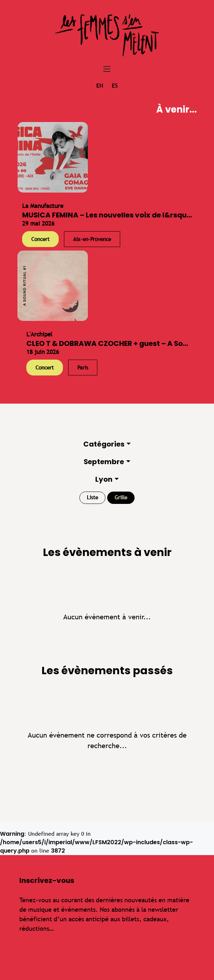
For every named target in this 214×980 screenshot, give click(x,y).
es (115, 86)
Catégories (104, 444)
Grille (121, 497)
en (100, 86)
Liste (92, 497)
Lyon (104, 479)
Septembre (104, 462)
